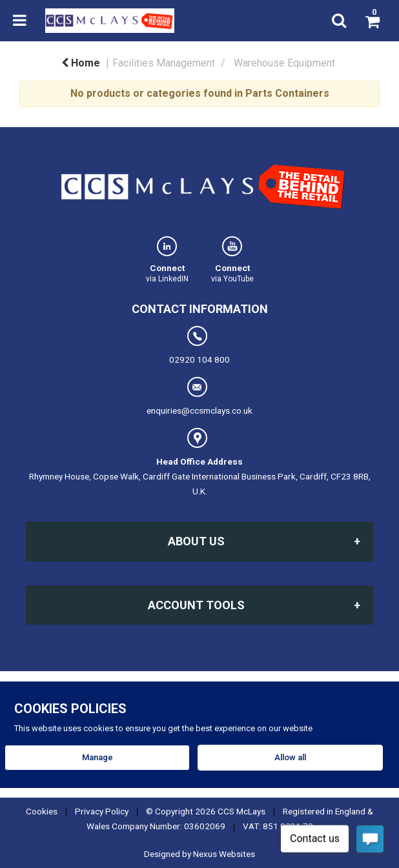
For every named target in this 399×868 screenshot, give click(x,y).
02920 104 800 (200, 345)
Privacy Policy (102, 811)
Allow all (290, 757)
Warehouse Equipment (284, 63)
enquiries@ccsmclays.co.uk (200, 396)
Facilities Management (164, 63)
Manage (97, 757)
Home (81, 63)
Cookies (42, 811)
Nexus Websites (224, 854)
